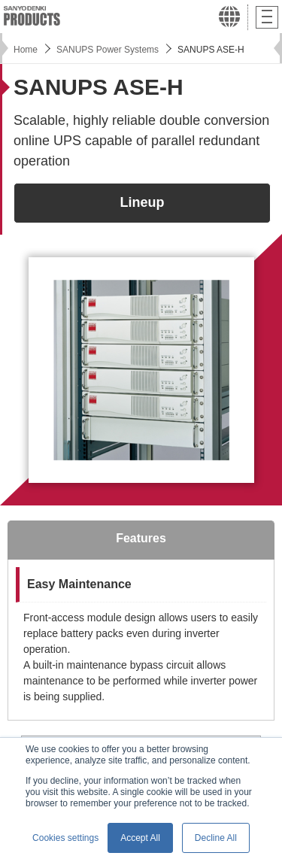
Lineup (143, 202)
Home (26, 50)
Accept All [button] (140, 838)
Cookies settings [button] (65, 838)
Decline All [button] (216, 838)
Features (141, 538)
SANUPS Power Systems (108, 50)
